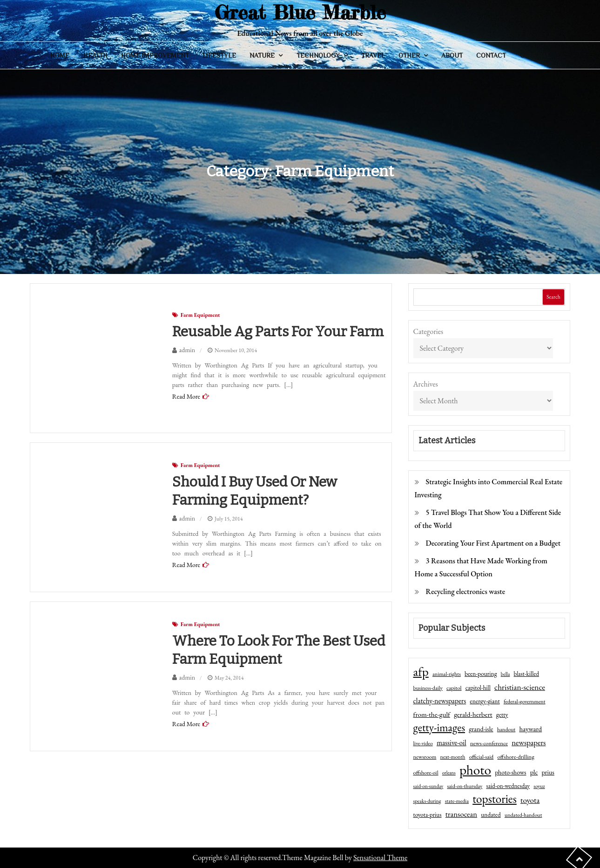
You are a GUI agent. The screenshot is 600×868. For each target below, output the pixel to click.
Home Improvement (155, 55)
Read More (186, 396)
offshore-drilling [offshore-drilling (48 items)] (516, 757)
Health (95, 55)
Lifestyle (219, 55)
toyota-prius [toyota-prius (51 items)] (428, 815)
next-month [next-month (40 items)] (452, 757)
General (535, 55)
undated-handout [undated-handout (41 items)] (523, 815)
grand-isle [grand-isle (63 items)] (481, 729)
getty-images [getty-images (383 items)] (439, 728)
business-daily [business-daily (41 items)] (428, 688)
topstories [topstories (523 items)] (495, 799)
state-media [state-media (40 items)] (457, 801)
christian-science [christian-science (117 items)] (520, 687)
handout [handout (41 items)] (506, 729)
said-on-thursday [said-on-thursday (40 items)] (465, 786)
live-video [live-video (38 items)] (423, 743)
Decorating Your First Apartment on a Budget (493, 543)
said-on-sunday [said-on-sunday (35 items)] (428, 786)
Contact (491, 55)
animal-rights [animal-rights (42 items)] (447, 674)
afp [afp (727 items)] (421, 672)
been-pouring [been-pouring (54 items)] (481, 674)
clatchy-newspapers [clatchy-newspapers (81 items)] (440, 701)
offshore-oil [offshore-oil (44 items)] (426, 773)
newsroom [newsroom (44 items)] (425, 757)
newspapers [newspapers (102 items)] (529, 742)
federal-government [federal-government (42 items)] (525, 701)
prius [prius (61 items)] (548, 772)
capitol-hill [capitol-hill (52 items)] (478, 688)
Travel (373, 55)
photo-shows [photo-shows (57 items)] (510, 772)
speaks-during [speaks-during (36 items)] (427, 801)
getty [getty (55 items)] (502, 714)
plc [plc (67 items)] (534, 772)
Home (60, 55)
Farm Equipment (200, 315)
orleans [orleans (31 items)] (449, 773)
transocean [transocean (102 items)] (461, 814)
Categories (428, 331)
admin (187, 350)
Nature (262, 55)
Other (409, 55)
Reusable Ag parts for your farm (278, 332)
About (452, 55)
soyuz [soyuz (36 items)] (539, 786)
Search (553, 297)
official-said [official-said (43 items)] (482, 757)
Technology (318, 55)
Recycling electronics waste (466, 591)
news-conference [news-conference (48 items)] (489, 743)
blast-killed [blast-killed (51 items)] (526, 674)
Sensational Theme (380, 858)
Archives (426, 384)
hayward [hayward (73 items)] (530, 729)
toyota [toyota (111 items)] (530, 800)
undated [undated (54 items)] (491, 815)
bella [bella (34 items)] (506, 674)
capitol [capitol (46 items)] (454, 688)
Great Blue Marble (300, 12)
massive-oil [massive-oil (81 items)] (452, 743)
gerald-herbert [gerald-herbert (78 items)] (473, 714)
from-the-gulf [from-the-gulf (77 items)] (432, 714)
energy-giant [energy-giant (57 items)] (485, 701)
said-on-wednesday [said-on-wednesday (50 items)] (508, 786)
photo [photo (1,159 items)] (475, 770)
